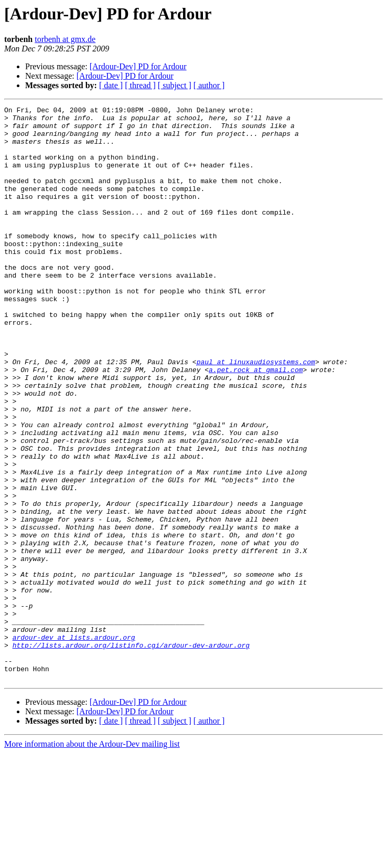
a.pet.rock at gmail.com (256, 423)
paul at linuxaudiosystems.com (256, 414)
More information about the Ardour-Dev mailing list (92, 859)
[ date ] (111, 85)
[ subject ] (175, 85)
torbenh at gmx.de (65, 39)
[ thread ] (140, 85)
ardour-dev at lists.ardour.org (74, 744)
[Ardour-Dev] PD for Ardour (138, 66)
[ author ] (209, 85)
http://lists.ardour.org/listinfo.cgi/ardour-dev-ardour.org (131, 754)
